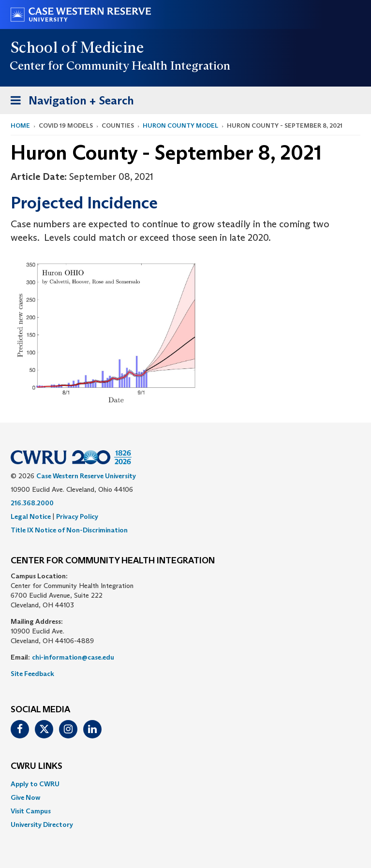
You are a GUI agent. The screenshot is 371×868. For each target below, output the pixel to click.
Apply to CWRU (35, 784)
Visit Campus (31, 811)
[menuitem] (185, 784)
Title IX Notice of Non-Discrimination (69, 530)
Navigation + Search (69, 102)
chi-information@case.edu (73, 657)
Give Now (25, 797)
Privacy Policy (77, 516)
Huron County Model (180, 125)
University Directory (42, 824)
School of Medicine (78, 47)
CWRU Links (37, 766)
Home (20, 125)
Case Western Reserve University (86, 476)
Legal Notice (31, 516)
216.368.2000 (32, 503)
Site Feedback (32, 674)
